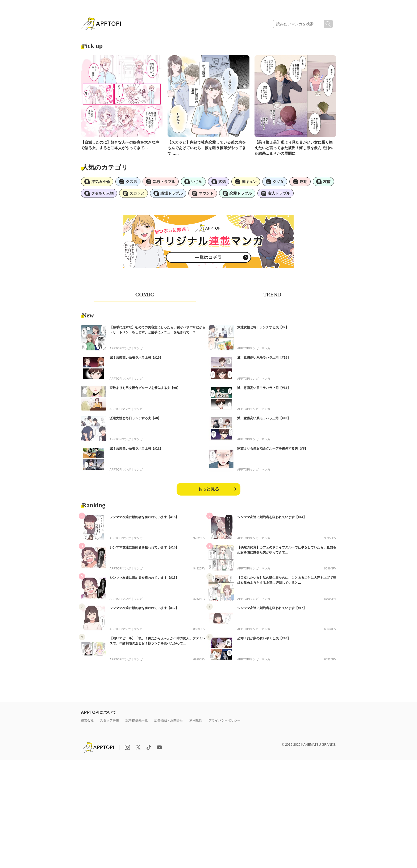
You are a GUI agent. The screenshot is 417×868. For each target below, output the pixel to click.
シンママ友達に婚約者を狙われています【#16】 (144, 547)
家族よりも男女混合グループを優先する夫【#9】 (145, 388)
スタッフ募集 (110, 720)
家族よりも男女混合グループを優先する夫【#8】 (272, 448)
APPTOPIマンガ (120, 348)
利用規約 (196, 720)
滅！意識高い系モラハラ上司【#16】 (136, 358)
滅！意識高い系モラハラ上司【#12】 (136, 448)
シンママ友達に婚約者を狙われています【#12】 (144, 608)
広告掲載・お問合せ (169, 720)
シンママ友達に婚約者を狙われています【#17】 (272, 608)
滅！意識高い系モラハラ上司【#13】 (264, 418)
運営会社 (87, 720)
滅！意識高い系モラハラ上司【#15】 (264, 358)
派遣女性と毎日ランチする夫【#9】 (263, 327)
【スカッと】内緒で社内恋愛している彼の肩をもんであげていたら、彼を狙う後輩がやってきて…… (207, 148)
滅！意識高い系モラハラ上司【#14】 (264, 388)
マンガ (138, 348)
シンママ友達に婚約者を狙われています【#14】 (272, 517)
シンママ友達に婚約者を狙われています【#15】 (144, 517)
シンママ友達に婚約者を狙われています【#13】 (144, 578)
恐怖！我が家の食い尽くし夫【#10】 (264, 638)
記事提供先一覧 (137, 720)
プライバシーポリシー (224, 720)
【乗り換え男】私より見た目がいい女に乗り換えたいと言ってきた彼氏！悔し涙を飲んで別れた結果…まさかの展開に (294, 148)
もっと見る (208, 489)
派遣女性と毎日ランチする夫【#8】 (135, 418)
